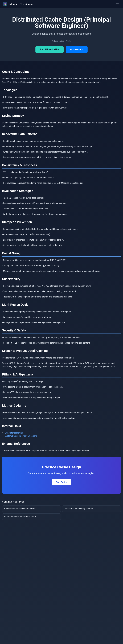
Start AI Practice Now (50, 49)
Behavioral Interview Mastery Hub (20, 509)
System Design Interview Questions (21, 436)
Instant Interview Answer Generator (20, 517)
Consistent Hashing (14, 433)
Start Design (62, 482)
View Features (77, 50)
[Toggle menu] (117, 4)
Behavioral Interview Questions (79, 509)
